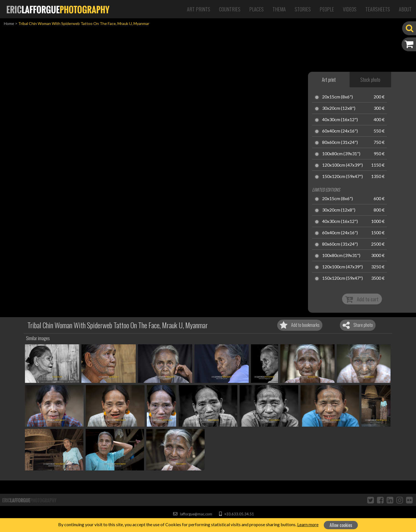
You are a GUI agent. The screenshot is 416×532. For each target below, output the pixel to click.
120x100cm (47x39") (342, 165)
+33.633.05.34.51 (236, 514)
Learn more (308, 524)
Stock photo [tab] (370, 80)
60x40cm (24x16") (340, 131)
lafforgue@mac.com (192, 514)
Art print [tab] (329, 80)
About (405, 9)
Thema (279, 9)
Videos (350, 9)
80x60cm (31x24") (340, 142)
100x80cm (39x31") (341, 154)
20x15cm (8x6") (337, 97)
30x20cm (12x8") (339, 108)
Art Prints (199, 9)
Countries (230, 9)
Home (9, 23)
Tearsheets (378, 9)
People (327, 9)
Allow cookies (341, 525)
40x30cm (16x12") (340, 120)
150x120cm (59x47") (342, 177)
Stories (303, 9)
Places (256, 9)
